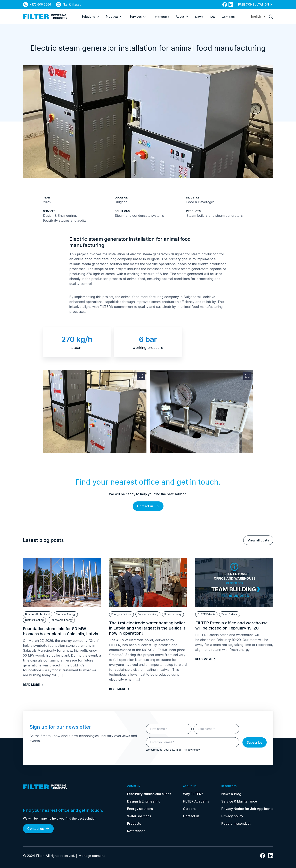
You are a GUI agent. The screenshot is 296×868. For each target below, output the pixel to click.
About (182, 17)
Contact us (148, 506)
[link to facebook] (225, 5)
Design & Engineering (144, 801)
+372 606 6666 (40, 4)
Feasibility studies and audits (149, 794)
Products (114, 17)
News (199, 17)
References (161, 17)
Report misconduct (236, 823)
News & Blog (231, 794)
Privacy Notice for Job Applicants (247, 809)
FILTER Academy (196, 801)
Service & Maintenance (239, 801)
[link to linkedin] (231, 5)
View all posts (258, 540)
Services (138, 17)
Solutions (90, 17)
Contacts (228, 17)
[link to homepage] (45, 17)
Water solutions (139, 816)
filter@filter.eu (72, 4)
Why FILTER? (193, 794)
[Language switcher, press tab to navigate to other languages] (258, 17)
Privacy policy (232, 816)
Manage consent (92, 856)
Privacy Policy (191, 750)
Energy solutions (140, 809)
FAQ (213, 17)
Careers (189, 809)
